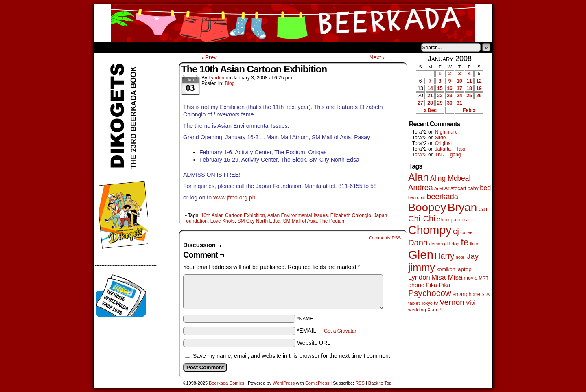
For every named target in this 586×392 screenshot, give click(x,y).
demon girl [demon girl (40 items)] (440, 244)
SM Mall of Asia (300, 221)
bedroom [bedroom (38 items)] (417, 197)
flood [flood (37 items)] (475, 244)
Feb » (469, 110)
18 (469, 88)
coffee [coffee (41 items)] (466, 232)
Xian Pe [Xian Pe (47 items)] (436, 310)
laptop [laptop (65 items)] (464, 269)
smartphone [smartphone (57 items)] (466, 294)
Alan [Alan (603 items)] (418, 177)
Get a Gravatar (340, 331)
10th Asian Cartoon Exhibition (233, 215)
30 (449, 103)
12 (479, 81)
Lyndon (216, 78)
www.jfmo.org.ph (234, 197)
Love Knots (223, 221)
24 (459, 96)
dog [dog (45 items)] (455, 244)
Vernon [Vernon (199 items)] (452, 302)
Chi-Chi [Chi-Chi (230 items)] (422, 219)
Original (443, 143)
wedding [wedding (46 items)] (417, 310)
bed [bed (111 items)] (485, 188)
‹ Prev (209, 57)
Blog (230, 83)
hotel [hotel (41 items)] (461, 257)
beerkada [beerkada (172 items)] (443, 196)
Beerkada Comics (293, 23)
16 (449, 88)
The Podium (333, 221)
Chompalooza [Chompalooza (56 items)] (453, 220)
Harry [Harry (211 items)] (444, 256)
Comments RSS (385, 238)
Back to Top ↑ (382, 383)
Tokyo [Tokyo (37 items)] (427, 303)
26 (479, 96)
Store (154, 47)
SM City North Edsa (259, 221)
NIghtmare (446, 132)
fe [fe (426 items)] (465, 242)
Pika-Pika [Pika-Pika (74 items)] (438, 285)
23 (449, 96)
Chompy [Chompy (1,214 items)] (430, 230)
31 (459, 103)
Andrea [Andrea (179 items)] (421, 187)
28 (430, 103)
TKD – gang (448, 155)
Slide (441, 138)
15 (440, 88)
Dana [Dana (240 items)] (418, 243)
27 (420, 103)
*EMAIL (327, 331)
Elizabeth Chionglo (351, 215)
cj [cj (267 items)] (456, 231)
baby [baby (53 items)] (473, 188)
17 (459, 88)
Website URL (314, 343)
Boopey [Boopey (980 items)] (427, 207)
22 (440, 96)
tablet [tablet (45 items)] (414, 303)
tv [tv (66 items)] (436, 303)
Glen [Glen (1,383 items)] (421, 255)
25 (469, 96)
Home (105, 47)
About (129, 47)
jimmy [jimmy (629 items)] (422, 267)
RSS (360, 383)
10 (459, 81)
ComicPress (317, 383)
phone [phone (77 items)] (416, 285)
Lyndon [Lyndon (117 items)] (419, 277)
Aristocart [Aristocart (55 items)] (455, 188)
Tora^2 (420, 155)
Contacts (185, 47)
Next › (377, 57)
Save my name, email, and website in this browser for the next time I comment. (292, 356)
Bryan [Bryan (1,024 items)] (462, 207)
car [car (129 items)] (483, 209)
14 (430, 88)
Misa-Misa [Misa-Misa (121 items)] (447, 277)
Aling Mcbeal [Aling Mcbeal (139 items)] (450, 178)
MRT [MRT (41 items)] (483, 278)
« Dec (430, 110)
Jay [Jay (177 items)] (473, 256)
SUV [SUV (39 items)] (486, 294)
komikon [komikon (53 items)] (446, 269)
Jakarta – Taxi (450, 149)
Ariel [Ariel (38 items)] (439, 188)
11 (469, 81)
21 (430, 96)
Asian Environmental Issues (297, 215)
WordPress (284, 383)
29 (440, 103)
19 (479, 88)
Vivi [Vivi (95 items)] (471, 303)
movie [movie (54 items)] (471, 278)
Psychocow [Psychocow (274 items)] (430, 293)
